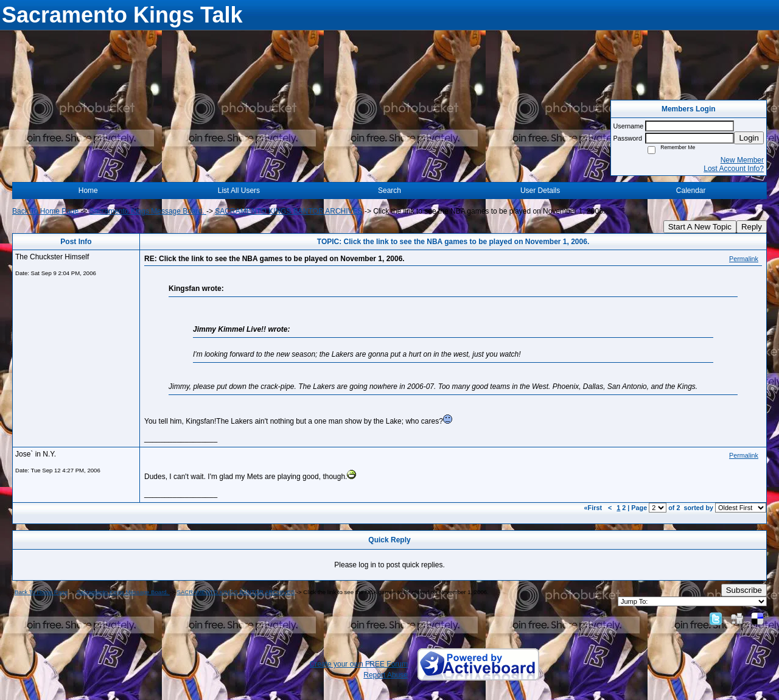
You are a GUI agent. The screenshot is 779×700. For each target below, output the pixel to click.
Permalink (744, 259)
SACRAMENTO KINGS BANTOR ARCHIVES (288, 211)
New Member (742, 160)
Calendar (691, 191)
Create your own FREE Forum (359, 664)
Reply (752, 227)
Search (389, 191)
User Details (540, 191)
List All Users (239, 191)
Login (749, 138)
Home (88, 191)
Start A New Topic (700, 227)
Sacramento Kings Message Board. (148, 211)
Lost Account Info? (734, 169)
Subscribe (744, 590)
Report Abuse (386, 675)
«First (594, 508)
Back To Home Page (45, 211)
